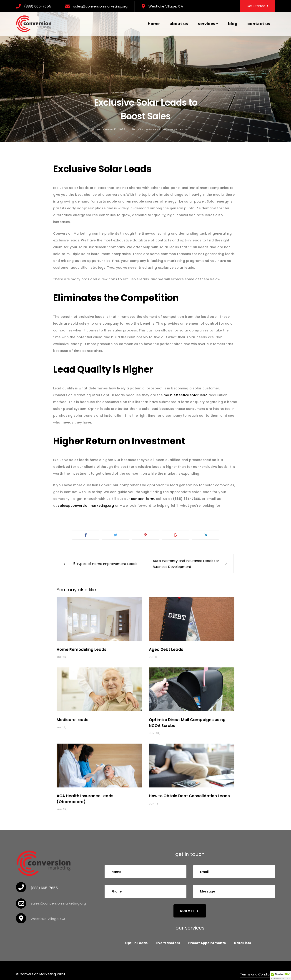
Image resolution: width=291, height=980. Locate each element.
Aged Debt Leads (166, 649)
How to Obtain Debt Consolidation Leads (189, 796)
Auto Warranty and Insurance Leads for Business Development (186, 564)
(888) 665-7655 (38, 6)
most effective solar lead (186, 395)
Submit (189, 911)
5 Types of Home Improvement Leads (105, 564)
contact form (143, 499)
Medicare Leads (73, 720)
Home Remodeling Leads (82, 649)
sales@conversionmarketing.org (100, 6)
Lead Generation (152, 129)
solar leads (178, 129)
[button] (281, 976)
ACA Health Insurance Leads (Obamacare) (85, 799)
